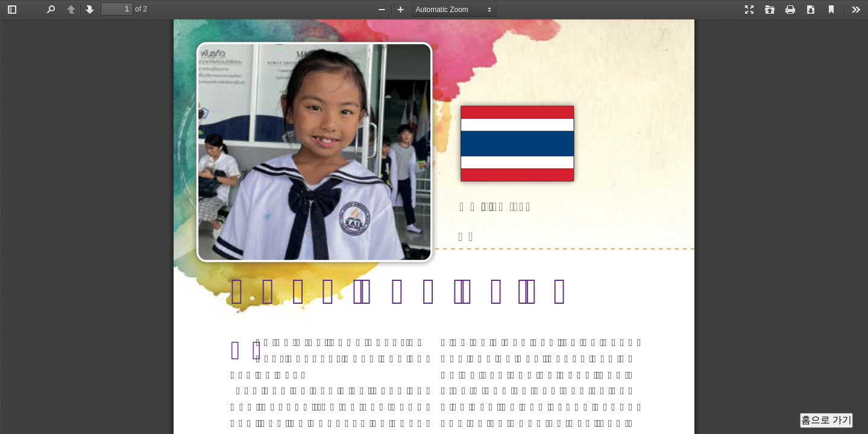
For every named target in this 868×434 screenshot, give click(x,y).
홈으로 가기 (826, 420)
